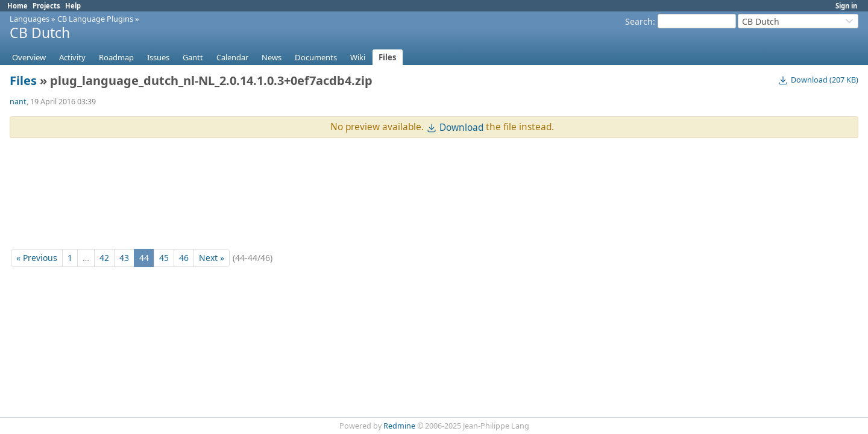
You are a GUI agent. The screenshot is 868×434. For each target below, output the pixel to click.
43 (124, 258)
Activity (72, 57)
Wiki (358, 57)
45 (164, 258)
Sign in (846, 6)
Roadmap (116, 57)
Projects (46, 6)
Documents (316, 57)
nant (18, 102)
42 (104, 258)
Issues (158, 57)
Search (639, 21)
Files (388, 57)
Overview (29, 57)
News (272, 57)
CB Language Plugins (95, 19)
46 (184, 258)
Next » (212, 258)
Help (73, 6)
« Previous (37, 258)
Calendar (232, 57)
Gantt (193, 57)
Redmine (399, 426)
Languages (30, 19)
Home (17, 6)
